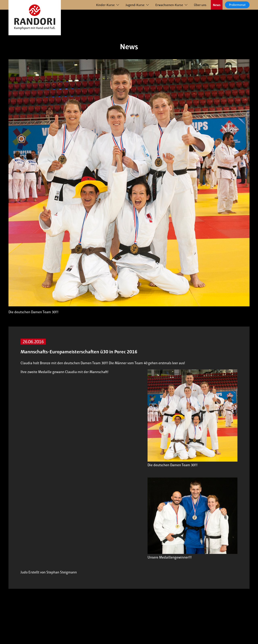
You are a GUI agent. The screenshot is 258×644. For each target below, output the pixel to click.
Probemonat (237, 5)
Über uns (200, 5)
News (217, 5)
